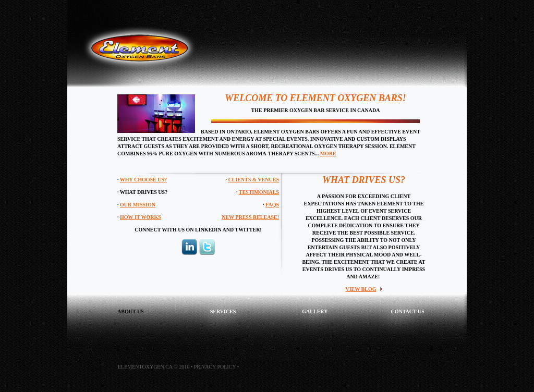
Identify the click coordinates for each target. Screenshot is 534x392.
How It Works (141, 217)
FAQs (272, 205)
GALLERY (315, 311)
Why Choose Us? (143, 180)
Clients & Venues (253, 180)
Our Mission (138, 205)
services (223, 311)
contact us (407, 311)
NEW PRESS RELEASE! (250, 217)
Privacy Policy (215, 367)
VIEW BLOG (361, 289)
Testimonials (259, 192)
